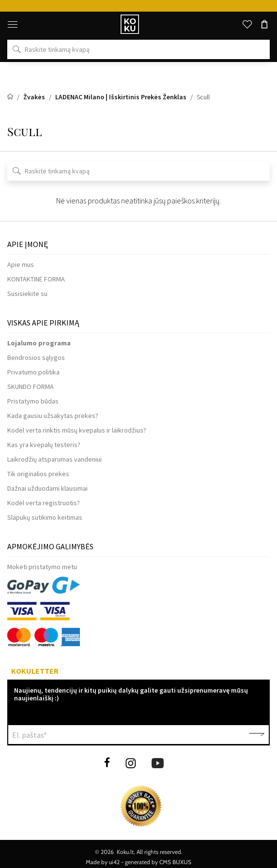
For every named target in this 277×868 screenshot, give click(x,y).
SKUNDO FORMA (31, 387)
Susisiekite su (27, 294)
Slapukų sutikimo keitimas (45, 517)
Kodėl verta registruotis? (44, 503)
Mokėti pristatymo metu (42, 567)
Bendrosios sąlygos (36, 357)
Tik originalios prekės (38, 474)
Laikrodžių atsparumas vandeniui (54, 459)
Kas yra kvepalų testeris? (44, 445)
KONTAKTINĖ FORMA (36, 279)
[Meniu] (13, 24)
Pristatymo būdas (33, 401)
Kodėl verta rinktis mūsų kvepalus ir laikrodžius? (77, 430)
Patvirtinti (257, 735)
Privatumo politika (33, 372)
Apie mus (21, 264)
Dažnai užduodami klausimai (47, 488)
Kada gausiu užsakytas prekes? (53, 416)
